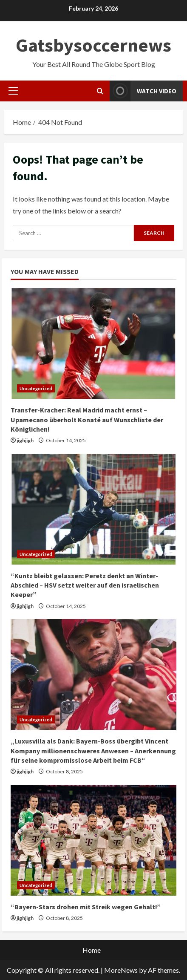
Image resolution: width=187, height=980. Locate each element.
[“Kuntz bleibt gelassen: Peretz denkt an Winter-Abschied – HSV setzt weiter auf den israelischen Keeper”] (93, 509)
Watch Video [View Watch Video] (143, 91)
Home (92, 950)
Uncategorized (36, 388)
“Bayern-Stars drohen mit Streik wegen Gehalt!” (86, 907)
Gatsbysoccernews (93, 45)
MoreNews (121, 970)
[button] (13, 91)
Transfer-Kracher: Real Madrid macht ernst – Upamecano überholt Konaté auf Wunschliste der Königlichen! (87, 419)
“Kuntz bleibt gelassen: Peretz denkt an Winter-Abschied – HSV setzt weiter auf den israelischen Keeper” (85, 585)
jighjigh (25, 440)
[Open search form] (100, 91)
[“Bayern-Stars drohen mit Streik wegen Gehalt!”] (93, 840)
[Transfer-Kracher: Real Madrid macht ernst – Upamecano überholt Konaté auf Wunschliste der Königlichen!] (93, 343)
